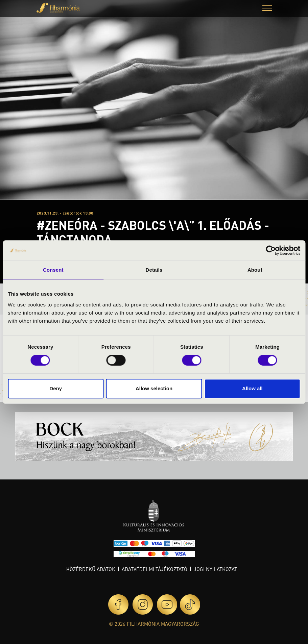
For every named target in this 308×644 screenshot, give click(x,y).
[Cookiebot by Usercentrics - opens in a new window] (271, 250)
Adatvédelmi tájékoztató (155, 569)
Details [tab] (154, 270)
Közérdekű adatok (91, 569)
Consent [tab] (53, 270)
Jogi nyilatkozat (215, 569)
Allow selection (154, 388)
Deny (56, 388)
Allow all (252, 388)
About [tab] (255, 270)
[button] (267, 9)
